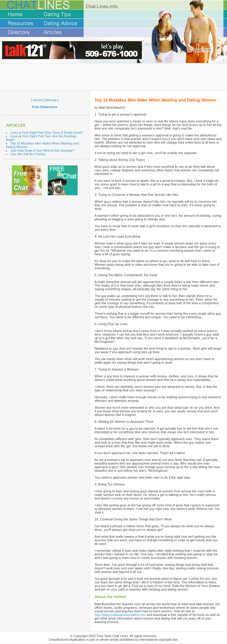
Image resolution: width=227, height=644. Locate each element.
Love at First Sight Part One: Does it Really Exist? (47, 133)
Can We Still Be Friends (28, 154)
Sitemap (50, 100)
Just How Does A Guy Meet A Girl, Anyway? (42, 150)
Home (37, 100)
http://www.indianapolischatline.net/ (120, 615)
